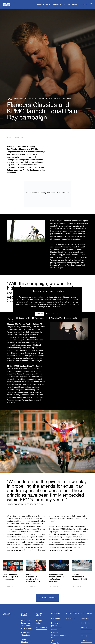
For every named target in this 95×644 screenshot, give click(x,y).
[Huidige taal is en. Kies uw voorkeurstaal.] (85, 5)
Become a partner (55, 624)
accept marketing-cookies (42, 193)
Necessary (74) (23, 318)
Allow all (40, 313)
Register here (72, 619)
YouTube (85, 636)
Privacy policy (39, 622)
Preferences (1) (40, 318)
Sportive (72, 5)
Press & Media (43, 5)
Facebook (85, 623)
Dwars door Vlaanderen (26, 634)
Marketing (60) (71, 318)
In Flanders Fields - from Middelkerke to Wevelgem (27, 624)
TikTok (84, 640)
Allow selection (52, 313)
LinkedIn (85, 628)
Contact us (56, 619)
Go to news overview (47, 598)
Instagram (85, 619)
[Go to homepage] (7, 5)
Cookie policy (42, 628)
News (10, 99)
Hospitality (59, 5)
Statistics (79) (55, 318)
